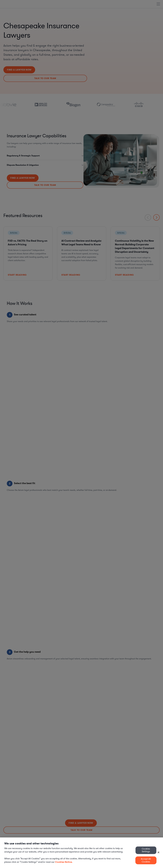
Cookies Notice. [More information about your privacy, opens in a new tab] (64, 862)
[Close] (158, 852)
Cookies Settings (146, 850)
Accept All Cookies (146, 860)
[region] (81, 853)
